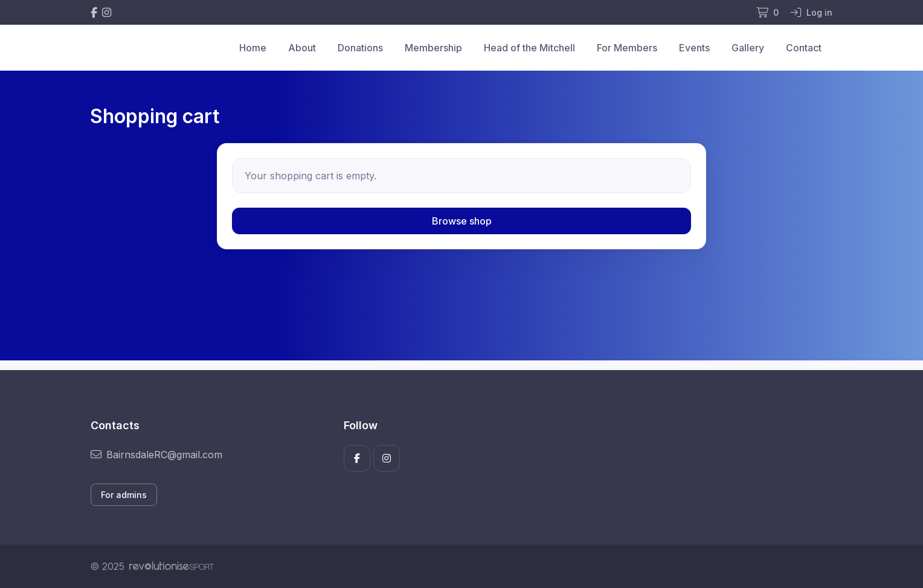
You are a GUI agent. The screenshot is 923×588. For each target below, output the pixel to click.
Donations (360, 48)
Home (253, 48)
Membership (433, 48)
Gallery (748, 48)
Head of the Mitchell (529, 48)
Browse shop (462, 221)
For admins (124, 495)
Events (694, 48)
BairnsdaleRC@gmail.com (156, 455)
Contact (804, 48)
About (302, 48)
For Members (627, 48)
